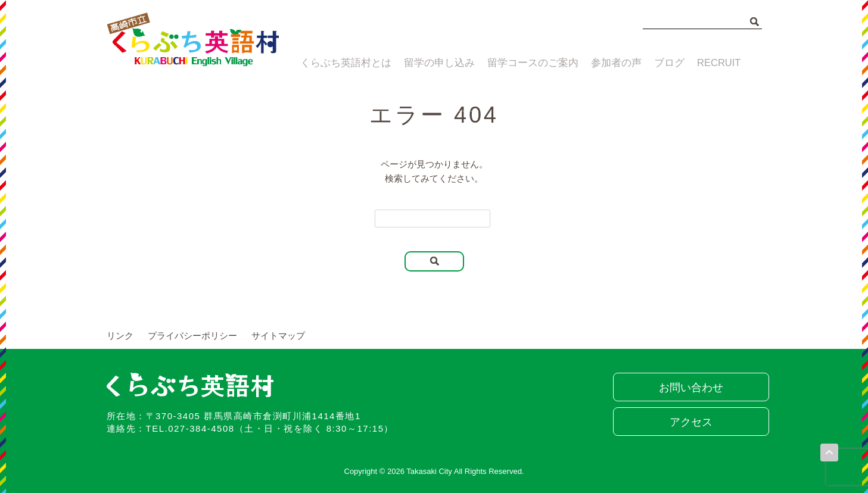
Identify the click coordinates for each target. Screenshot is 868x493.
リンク (120, 336)
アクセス (687, 422)
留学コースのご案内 (526, 64)
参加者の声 (609, 64)
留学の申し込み (433, 64)
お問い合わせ (687, 388)
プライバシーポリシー (192, 336)
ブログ (666, 64)
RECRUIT (721, 64)
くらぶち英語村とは (340, 64)
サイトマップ (278, 336)
